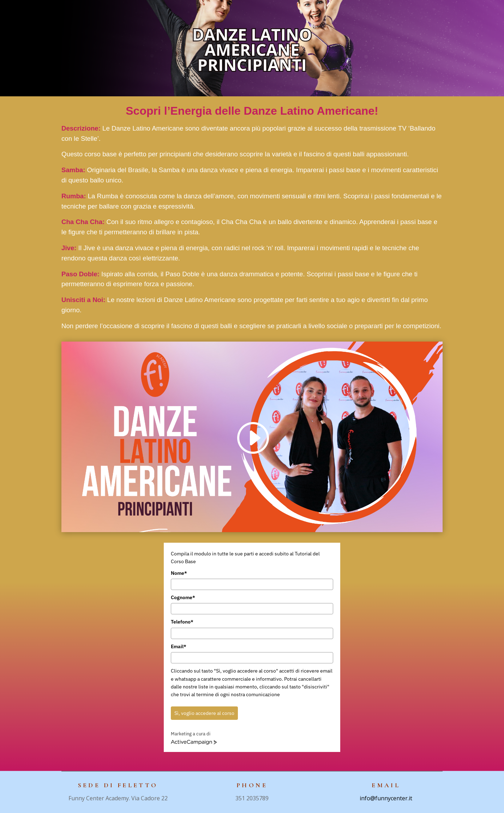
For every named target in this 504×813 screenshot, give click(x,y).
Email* (179, 646)
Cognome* (183, 597)
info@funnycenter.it (386, 798)
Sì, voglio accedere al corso (204, 713)
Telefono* (182, 622)
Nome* (179, 573)
